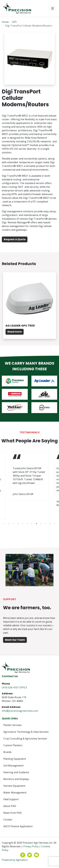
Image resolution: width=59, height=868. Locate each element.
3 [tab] (14, 523)
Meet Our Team (15, 640)
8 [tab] (36, 523)
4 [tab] (18, 523)
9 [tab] (41, 523)
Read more (15, 332)
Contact (8, 820)
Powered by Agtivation (15, 860)
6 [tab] (27, 523)
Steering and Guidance (16, 772)
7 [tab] (32, 523)
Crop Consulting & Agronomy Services (25, 739)
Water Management (15, 793)
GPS (14, 22)
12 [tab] (55, 523)
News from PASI (13, 813)
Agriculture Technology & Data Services (26, 732)
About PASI (10, 806)
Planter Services (13, 725)
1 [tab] (4, 523)
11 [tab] (50, 523)
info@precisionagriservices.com (20, 711)
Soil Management (13, 766)
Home (5, 22)
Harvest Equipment (14, 786)
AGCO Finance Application (18, 826)
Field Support (11, 799)
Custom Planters (13, 745)
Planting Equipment (15, 759)
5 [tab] (23, 523)
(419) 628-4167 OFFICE (14, 687)
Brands (7, 752)
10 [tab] (46, 523)
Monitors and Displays (16, 779)
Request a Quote (15, 239)
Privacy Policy (31, 846)
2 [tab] (9, 523)
